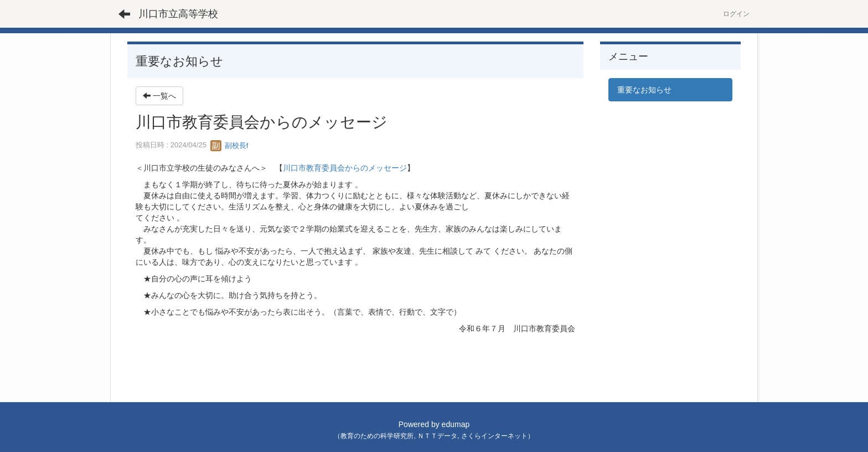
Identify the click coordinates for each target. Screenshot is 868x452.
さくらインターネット (494, 436)
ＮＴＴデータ (437, 436)
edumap (456, 424)
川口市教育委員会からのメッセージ (345, 168)
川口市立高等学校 (178, 14)
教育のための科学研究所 (377, 436)
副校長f (229, 145)
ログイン (736, 14)
